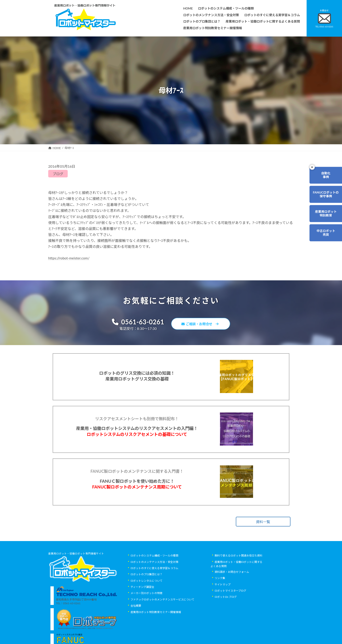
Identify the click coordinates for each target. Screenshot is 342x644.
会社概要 (136, 627)
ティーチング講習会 (142, 608)
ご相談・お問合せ (202, 324)
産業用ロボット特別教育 (323, 220)
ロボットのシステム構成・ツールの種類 (154, 577)
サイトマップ (223, 606)
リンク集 (220, 599)
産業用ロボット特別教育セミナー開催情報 (156, 633)
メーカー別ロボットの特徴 (146, 615)
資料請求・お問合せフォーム (232, 593)
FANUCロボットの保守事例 (323, 198)
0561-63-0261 (136, 322)
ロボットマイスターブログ (230, 612)
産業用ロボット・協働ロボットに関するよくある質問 (236, 585)
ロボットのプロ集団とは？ (146, 596)
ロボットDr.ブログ (226, 618)
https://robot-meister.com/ (69, 258)
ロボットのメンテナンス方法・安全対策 (154, 583)
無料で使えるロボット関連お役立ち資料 (238, 577)
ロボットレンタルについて (146, 602)
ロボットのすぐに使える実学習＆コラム (154, 589)
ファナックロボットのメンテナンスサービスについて (162, 621)
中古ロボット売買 (323, 242)
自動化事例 (323, 177)
